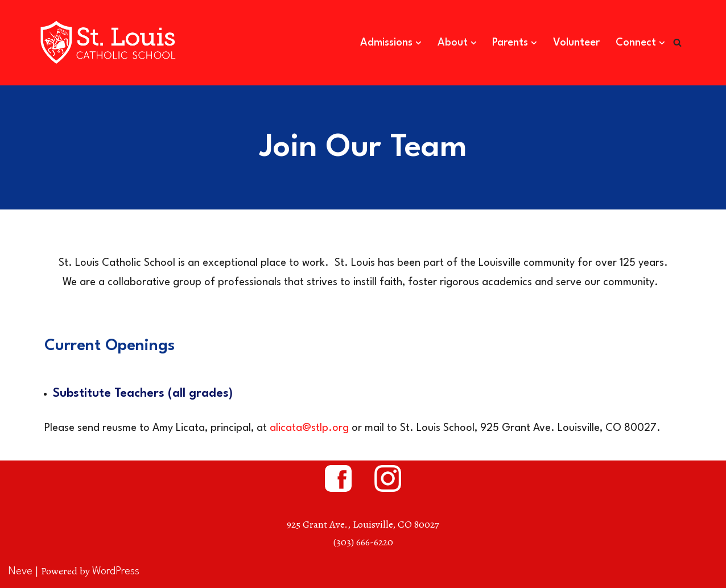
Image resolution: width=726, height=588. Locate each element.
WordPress (116, 571)
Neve (20, 571)
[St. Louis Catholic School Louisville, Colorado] (110, 43)
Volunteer (576, 43)
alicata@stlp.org (309, 428)
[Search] (677, 42)
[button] (418, 43)
